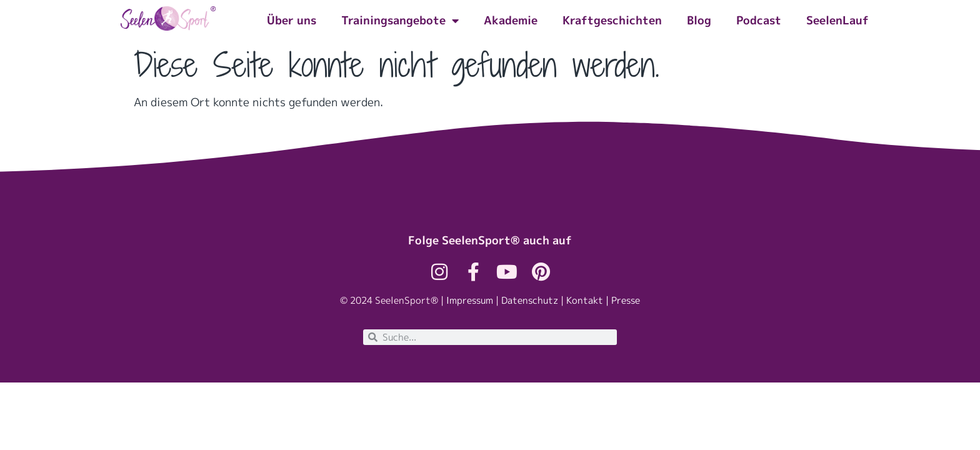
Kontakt (585, 300)
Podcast (759, 20)
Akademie (511, 20)
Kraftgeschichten (612, 20)
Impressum (470, 300)
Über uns (292, 20)
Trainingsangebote (400, 21)
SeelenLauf (837, 20)
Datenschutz (530, 300)
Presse (626, 300)
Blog (699, 20)
